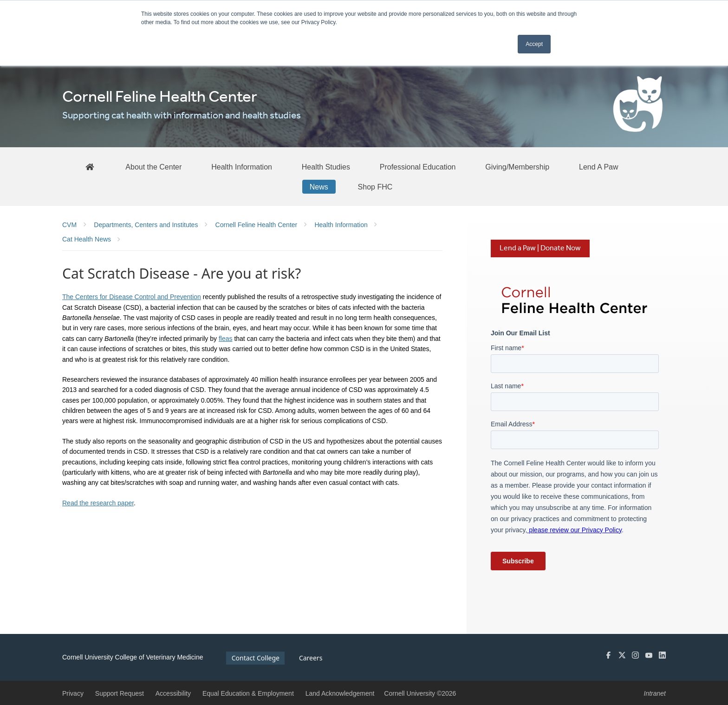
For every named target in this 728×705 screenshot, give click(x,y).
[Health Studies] (326, 167)
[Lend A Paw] (599, 167)
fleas (226, 339)
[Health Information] (242, 167)
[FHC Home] (90, 166)
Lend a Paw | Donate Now (540, 248)
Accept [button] (534, 44)
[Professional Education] (418, 167)
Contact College (256, 658)
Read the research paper (98, 503)
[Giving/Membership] (517, 167)
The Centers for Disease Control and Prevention (132, 297)
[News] (319, 187)
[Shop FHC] (375, 187)
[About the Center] (153, 167)
